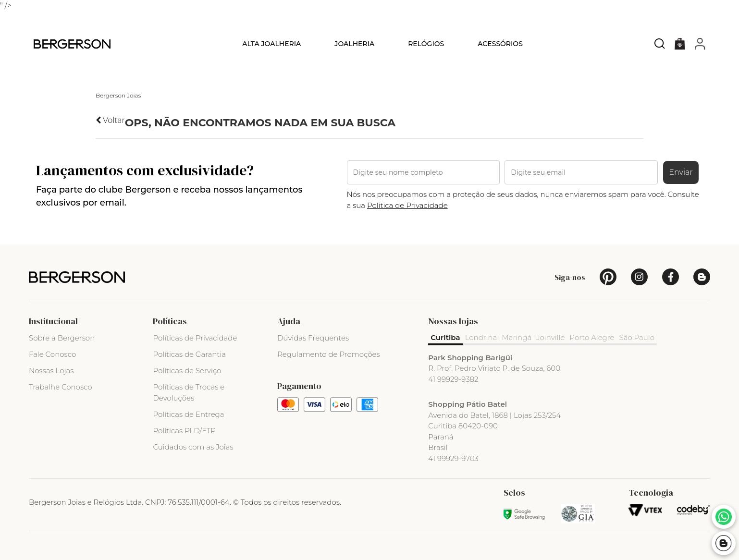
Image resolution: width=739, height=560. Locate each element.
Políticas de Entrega (188, 414)
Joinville (550, 337)
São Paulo (637, 337)
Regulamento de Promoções (329, 354)
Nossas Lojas (51, 371)
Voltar (110, 120)
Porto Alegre (592, 337)
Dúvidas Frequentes (313, 338)
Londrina (481, 337)
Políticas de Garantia (189, 354)
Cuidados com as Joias (193, 447)
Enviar (681, 172)
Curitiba (445, 337)
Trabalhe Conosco (61, 387)
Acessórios (500, 44)
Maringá (517, 337)
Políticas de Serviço (187, 371)
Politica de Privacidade (407, 205)
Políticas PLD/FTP (184, 431)
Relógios (426, 44)
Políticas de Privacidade (195, 338)
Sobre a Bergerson (62, 338)
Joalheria (354, 44)
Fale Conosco (52, 354)
